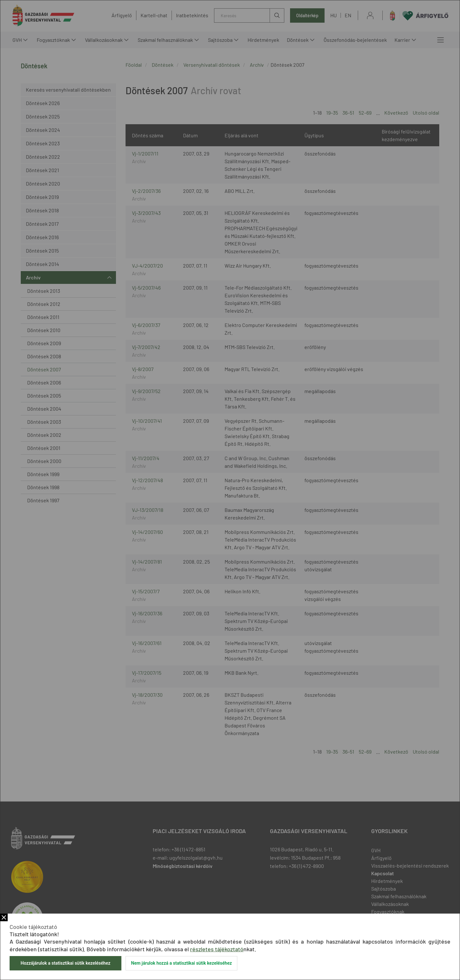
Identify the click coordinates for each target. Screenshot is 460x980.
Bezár (4, 917)
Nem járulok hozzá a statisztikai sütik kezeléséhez (181, 963)
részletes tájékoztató (217, 949)
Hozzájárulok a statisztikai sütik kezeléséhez (65, 963)
